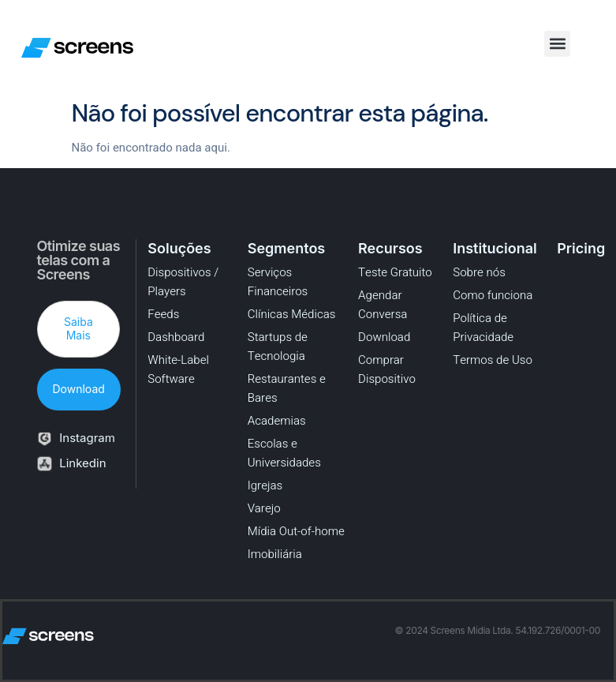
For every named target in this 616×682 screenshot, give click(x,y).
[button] (557, 44)
